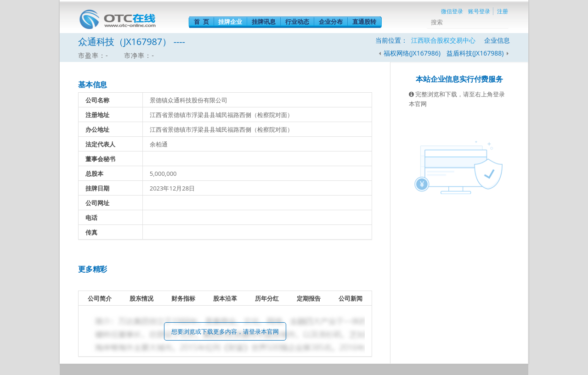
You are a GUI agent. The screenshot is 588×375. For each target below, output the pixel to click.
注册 (503, 11)
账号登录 (479, 11)
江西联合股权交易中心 (443, 40)
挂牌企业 (230, 22)
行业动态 (297, 22)
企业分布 (331, 22)
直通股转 (364, 22)
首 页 (201, 22)
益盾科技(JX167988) (476, 53)
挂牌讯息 (264, 22)
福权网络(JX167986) (412, 53)
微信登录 (452, 11)
